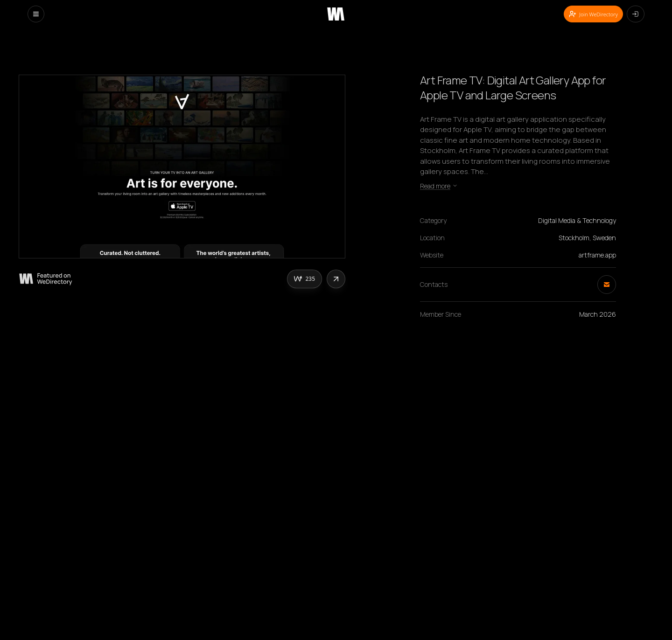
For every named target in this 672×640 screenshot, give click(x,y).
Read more (439, 186)
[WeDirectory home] (336, 14)
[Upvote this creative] (304, 279)
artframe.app (597, 255)
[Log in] (636, 14)
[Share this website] (336, 279)
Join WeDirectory (593, 14)
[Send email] (607, 285)
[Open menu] (36, 14)
